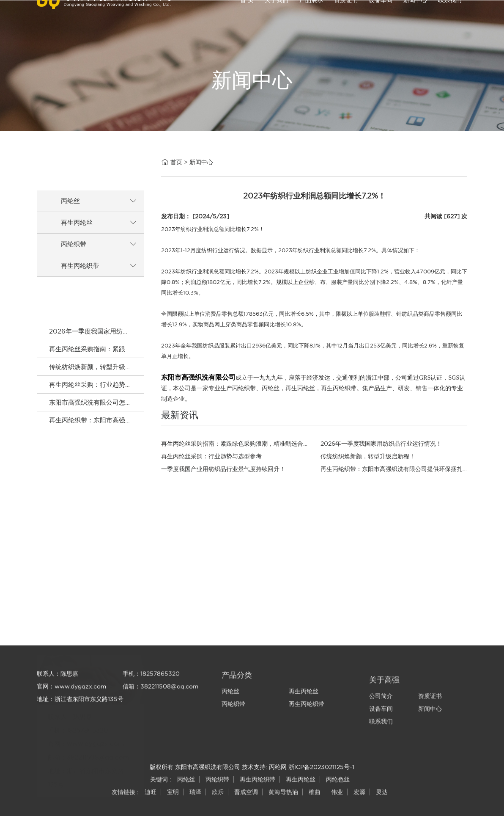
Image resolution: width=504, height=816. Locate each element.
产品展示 (311, 17)
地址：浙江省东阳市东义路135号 (80, 727)
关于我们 (277, 17)
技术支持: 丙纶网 (264, 775)
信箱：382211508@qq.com (160, 714)
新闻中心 (415, 17)
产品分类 (237, 710)
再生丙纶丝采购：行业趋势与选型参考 (103, 392)
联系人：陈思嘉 (58, 702)
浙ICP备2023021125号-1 (321, 775)
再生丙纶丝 (77, 229)
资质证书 (346, 17)
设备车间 (381, 17)
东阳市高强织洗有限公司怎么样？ (97, 410)
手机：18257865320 (151, 702)
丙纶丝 (70, 207)
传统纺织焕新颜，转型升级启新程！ (100, 374)
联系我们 (450, 17)
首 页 (247, 17)
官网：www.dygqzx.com (71, 714)
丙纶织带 (74, 250)
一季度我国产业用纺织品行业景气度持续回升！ (223, 469)
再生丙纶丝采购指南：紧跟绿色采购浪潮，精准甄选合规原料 (135, 357)
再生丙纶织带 (80, 272)
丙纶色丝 (338, 789)
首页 (176, 163)
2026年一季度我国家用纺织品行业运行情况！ (114, 339)
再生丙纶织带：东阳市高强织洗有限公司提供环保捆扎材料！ (135, 428)
